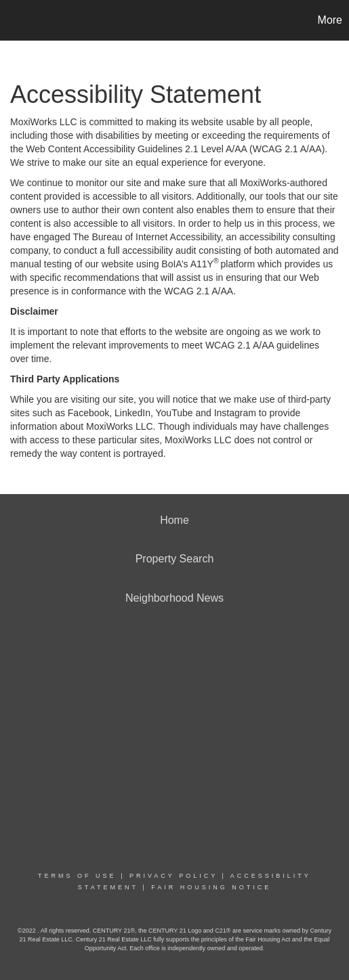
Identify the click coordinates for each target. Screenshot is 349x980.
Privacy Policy (173, 876)
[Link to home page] (12, 20)
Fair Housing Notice (211, 887)
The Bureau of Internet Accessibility (146, 237)
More (330, 20)
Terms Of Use (77, 876)
